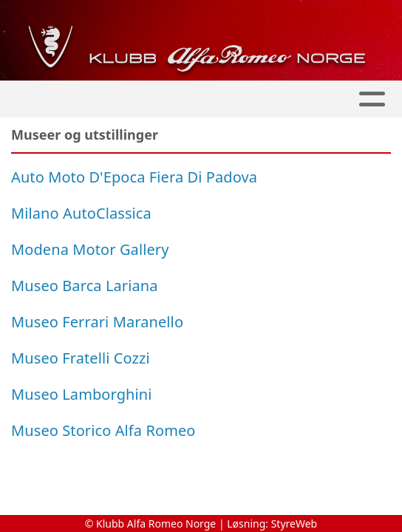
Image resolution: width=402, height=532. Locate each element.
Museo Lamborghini (82, 394)
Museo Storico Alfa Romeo (103, 430)
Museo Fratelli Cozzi (81, 358)
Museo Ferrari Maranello (97, 322)
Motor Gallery (119, 249)
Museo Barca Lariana (85, 286)
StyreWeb (294, 524)
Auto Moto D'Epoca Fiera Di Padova (134, 177)
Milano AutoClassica (81, 213)
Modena (40, 249)
